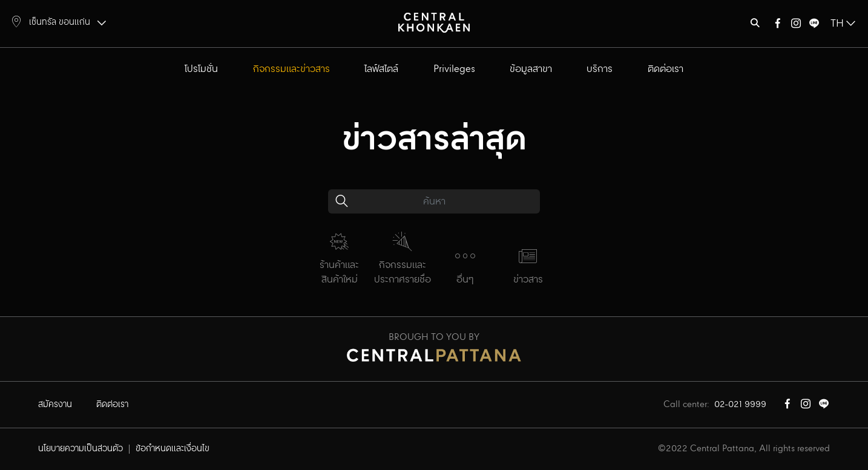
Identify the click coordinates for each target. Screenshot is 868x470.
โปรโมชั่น (201, 69)
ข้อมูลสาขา (531, 69)
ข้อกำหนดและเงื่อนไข (173, 449)
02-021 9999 (740, 405)
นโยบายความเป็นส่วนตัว (81, 449)
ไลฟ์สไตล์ (381, 69)
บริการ (600, 69)
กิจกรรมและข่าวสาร (291, 69)
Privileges (454, 69)
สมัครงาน (55, 405)
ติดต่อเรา (666, 69)
